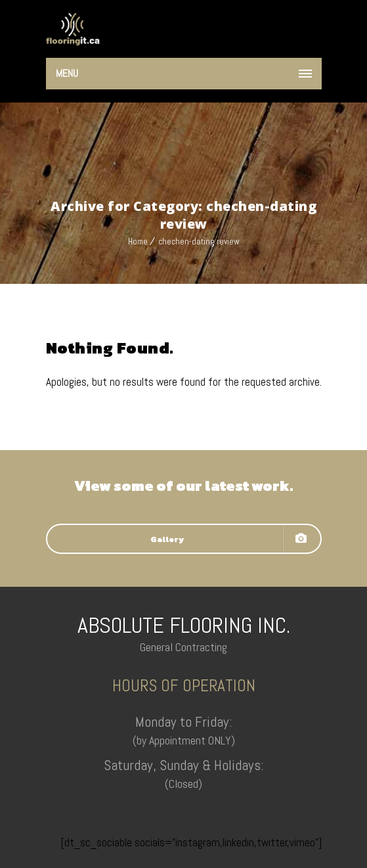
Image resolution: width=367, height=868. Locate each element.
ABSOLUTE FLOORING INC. (184, 625)
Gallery (228, 539)
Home (138, 241)
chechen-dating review (199, 241)
